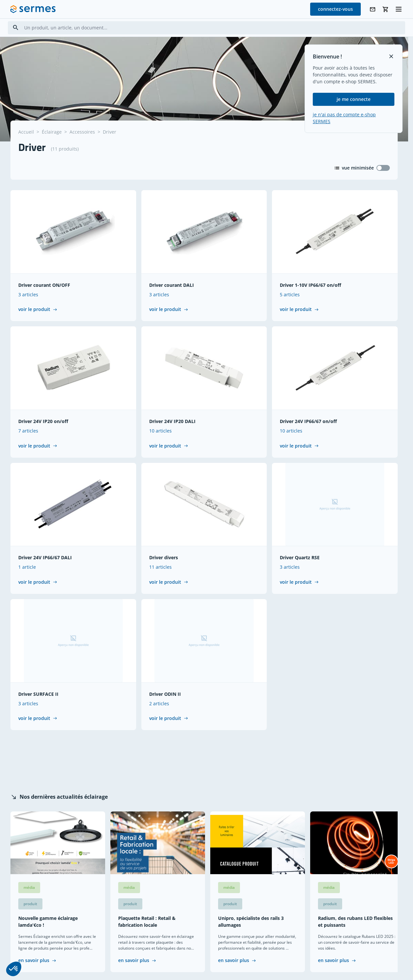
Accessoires (82, 132)
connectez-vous (335, 9)
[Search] (16, 28)
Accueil (26, 132)
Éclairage (52, 132)
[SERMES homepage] (33, 9)
